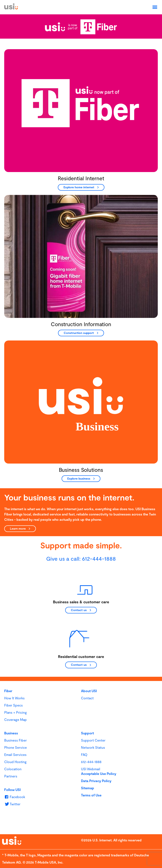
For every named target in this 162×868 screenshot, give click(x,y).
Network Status (93, 747)
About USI (89, 691)
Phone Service (16, 747)
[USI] (11, 8)
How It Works (14, 698)
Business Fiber (16, 740)
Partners (11, 776)
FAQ (84, 755)
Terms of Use (91, 795)
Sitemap (88, 788)
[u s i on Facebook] (15, 797)
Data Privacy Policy (96, 781)
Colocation (13, 769)
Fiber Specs (13, 705)
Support (87, 733)
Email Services (15, 755)
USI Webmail (91, 769)
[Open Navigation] (155, 7)
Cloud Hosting (15, 762)
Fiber (8, 691)
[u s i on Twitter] (12, 804)
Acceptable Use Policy (99, 774)
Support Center (93, 740)
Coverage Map (16, 719)
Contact (87, 698)
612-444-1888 (99, 558)
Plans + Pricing (16, 712)
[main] (81, 360)
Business (11, 733)
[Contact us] (81, 610)
